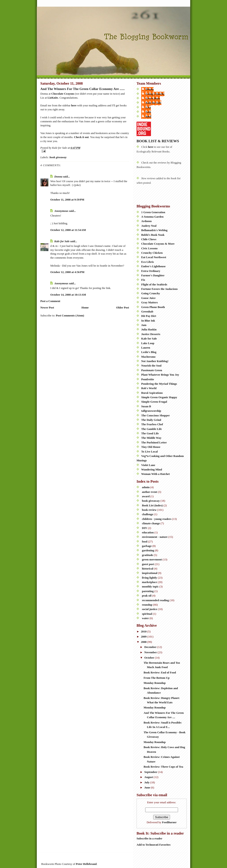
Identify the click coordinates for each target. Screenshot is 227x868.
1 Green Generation (153, 212)
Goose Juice (148, 298)
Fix (143, 280)
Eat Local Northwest (154, 257)
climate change (151, 523)
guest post (148, 564)
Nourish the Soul (151, 366)
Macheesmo (148, 357)
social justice (150, 609)
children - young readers (157, 519)
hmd (148, 117)
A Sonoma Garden (152, 217)
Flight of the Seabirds (154, 285)
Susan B (146, 406)
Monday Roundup (155, 683)
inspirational (150, 573)
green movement (152, 560)
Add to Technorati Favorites (154, 845)
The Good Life (150, 433)
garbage (147, 546)
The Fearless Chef (152, 424)
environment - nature (155, 537)
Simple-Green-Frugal (154, 402)
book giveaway (58, 157)
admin (146, 487)
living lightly (149, 578)
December (151, 647)
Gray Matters (150, 302)
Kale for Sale (62, 241)
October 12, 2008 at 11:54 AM (68, 230)
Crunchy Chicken (152, 253)
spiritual (147, 614)
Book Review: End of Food (160, 673)
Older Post (123, 308)
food (145, 542)
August (149, 777)
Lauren (146, 348)
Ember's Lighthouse (153, 266)
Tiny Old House (151, 447)
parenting (148, 591)
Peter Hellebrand (86, 864)
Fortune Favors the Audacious (159, 289)
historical (148, 569)
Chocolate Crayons (63, 94)
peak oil (147, 596)
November (151, 652)
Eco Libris (148, 262)
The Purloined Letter (154, 443)
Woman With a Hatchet (156, 474)
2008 (144, 642)
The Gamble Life (152, 429)
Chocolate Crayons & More (158, 244)
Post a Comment (50, 301)
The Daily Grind (151, 420)
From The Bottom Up (157, 678)
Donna (58, 177)
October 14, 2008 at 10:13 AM (68, 295)
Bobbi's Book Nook (153, 235)
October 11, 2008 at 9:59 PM (67, 200)
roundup (147, 605)
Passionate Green (152, 370)
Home (85, 308)
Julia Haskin (149, 330)
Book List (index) (152, 505)
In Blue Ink (148, 321)
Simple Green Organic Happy (159, 397)
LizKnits (53, 98)
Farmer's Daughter (153, 275)
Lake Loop (148, 343)
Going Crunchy (155, 94)
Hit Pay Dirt (149, 316)
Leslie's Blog (149, 352)
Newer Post (47, 308)
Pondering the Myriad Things (159, 384)
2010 (144, 632)
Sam (148, 112)
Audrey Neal (149, 226)
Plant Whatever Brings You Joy (160, 375)
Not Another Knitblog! (155, 361)
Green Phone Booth (153, 307)
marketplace (149, 582)
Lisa (148, 107)
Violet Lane (148, 465)
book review (149, 510)
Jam (144, 325)
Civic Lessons (149, 248)
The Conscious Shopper (156, 415)
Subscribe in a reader (149, 839)
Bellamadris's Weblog (154, 230)
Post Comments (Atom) (70, 316)
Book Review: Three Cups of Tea (163, 767)
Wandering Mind (152, 470)
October (150, 658)
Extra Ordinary (151, 271)
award (146, 496)
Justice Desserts (151, 334)
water (145, 618)
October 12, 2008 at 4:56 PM (67, 272)
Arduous (146, 221)
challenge (148, 514)
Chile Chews (149, 239)
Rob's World (149, 388)
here (74, 105)
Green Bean (153, 98)
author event (150, 492)
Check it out (81, 137)
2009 (144, 637)
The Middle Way (151, 438)
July (147, 782)
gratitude (147, 555)
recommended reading (155, 600)
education (148, 533)
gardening (148, 550)
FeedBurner (169, 822)
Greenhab (147, 312)
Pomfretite (148, 379)
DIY (144, 528)
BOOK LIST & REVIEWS (158, 141)
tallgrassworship (151, 411)
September (151, 772)
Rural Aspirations (152, 393)
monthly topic (150, 587)
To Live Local (150, 452)
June (148, 788)
